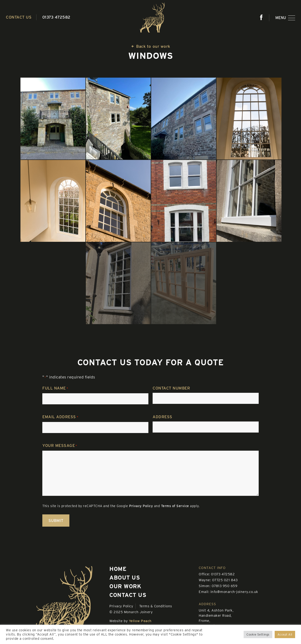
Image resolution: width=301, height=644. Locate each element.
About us (125, 578)
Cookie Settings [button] (258, 634)
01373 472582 (56, 17)
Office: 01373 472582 (217, 574)
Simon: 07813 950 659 (218, 586)
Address (162, 417)
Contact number (171, 388)
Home (118, 569)
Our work (125, 586)
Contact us (19, 17)
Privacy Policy (141, 506)
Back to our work (150, 46)
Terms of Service (175, 506)
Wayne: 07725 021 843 (218, 580)
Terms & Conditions (156, 606)
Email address (60, 417)
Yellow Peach (140, 621)
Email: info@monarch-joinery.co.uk (228, 592)
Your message (60, 446)
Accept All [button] (285, 634)
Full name (55, 389)
